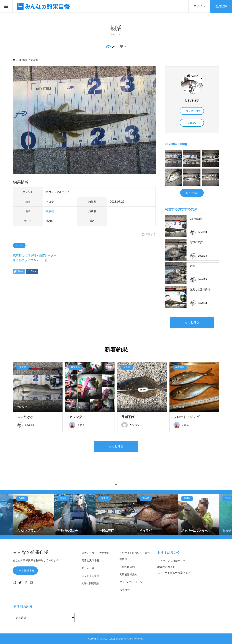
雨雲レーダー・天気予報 (96, 553)
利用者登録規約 (128, 574)
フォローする (194, 111)
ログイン (199, 6)
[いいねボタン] (121, 46)
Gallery (192, 123)
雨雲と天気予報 (90, 560)
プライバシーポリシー (132, 582)
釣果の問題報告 (90, 583)
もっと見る (192, 193)
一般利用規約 (127, 567)
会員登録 (221, 6)
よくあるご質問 (90, 576)
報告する (151, 234)
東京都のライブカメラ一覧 (30, 260)
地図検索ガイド (166, 567)
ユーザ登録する (25, 570)
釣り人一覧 (88, 568)
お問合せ (125, 590)
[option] (34, 514)
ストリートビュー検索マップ (174, 573)
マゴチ (19, 245)
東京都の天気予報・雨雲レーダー (35, 255)
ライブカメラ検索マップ (171, 561)
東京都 (50, 211)
